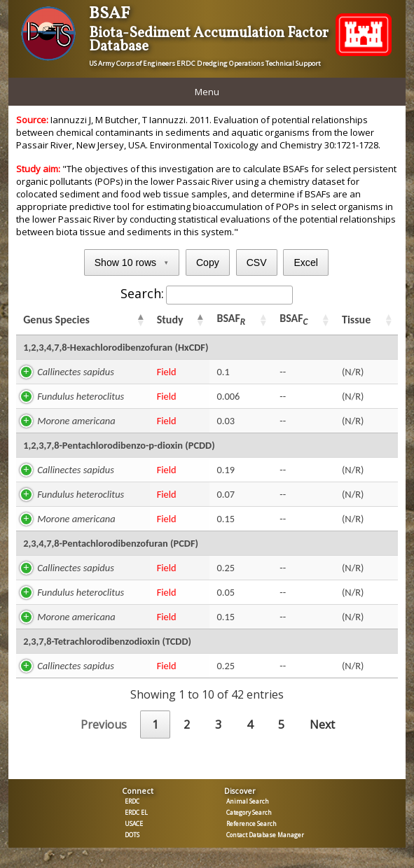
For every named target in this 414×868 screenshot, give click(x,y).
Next (322, 724)
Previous (104, 724)
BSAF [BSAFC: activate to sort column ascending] (294, 320)
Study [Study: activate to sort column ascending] (170, 320)
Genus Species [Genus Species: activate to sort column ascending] (56, 320)
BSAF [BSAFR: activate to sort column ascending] (231, 320)
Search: (207, 293)
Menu (207, 92)
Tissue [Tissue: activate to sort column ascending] (356, 320)
